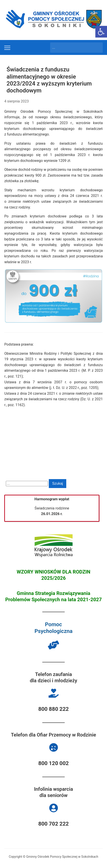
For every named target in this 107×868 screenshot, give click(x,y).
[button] (101, 32)
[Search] (72, 48)
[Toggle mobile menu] (7, 48)
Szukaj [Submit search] (97, 48)
